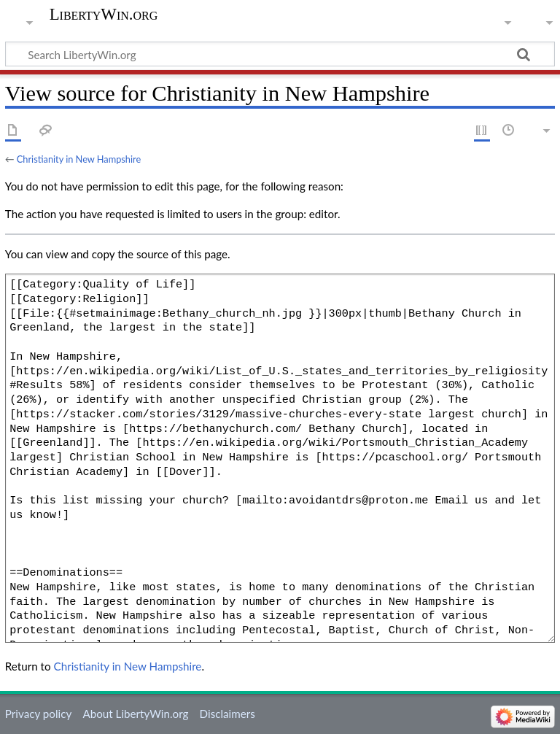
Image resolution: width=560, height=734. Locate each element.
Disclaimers (227, 714)
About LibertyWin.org (135, 714)
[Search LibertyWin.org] (280, 54)
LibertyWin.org (104, 15)
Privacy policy (38, 714)
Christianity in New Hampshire (79, 159)
